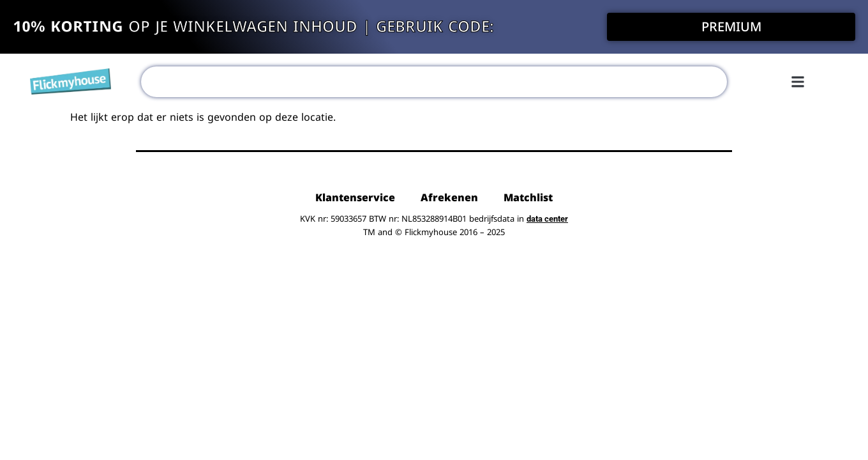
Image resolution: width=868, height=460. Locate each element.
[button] (797, 81)
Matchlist (528, 198)
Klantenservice (355, 198)
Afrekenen (449, 198)
